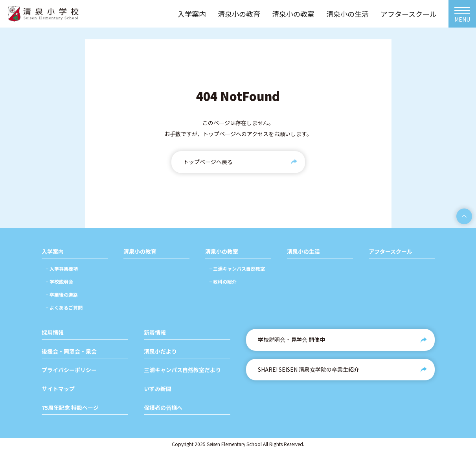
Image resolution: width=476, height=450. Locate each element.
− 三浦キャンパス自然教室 (237, 268)
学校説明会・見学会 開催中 (291, 339)
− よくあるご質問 (64, 307)
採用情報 (53, 333)
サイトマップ (58, 389)
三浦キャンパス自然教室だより (182, 370)
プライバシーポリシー (69, 370)
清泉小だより (160, 351)
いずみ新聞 (158, 389)
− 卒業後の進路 (62, 294)
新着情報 (155, 333)
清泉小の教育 (140, 252)
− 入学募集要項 (62, 268)
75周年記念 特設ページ (70, 408)
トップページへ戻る (208, 162)
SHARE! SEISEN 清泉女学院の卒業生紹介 (309, 369)
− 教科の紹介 (223, 281)
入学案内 (53, 252)
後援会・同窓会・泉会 (69, 351)
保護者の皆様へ (163, 408)
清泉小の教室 (222, 252)
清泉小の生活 (303, 252)
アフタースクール (391, 252)
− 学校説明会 (59, 281)
